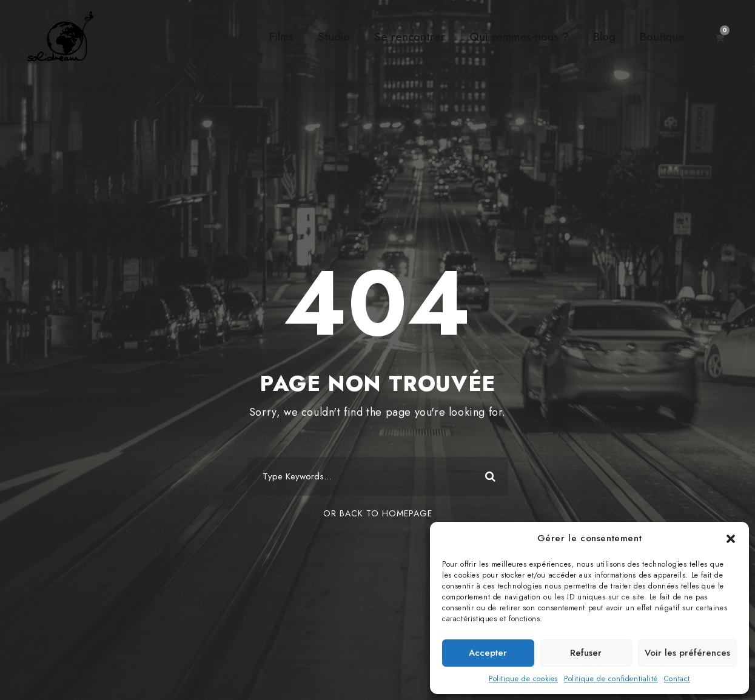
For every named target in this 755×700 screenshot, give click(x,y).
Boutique (662, 37)
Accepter (488, 653)
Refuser (586, 653)
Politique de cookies (523, 679)
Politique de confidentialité (611, 679)
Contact (677, 679)
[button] (731, 539)
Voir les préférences (687, 653)
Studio (334, 37)
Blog (604, 37)
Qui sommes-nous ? (519, 37)
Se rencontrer (410, 37)
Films (281, 37)
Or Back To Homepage (378, 513)
